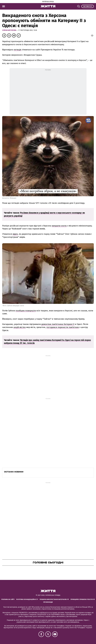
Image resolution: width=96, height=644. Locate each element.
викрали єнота (59, 226)
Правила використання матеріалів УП (54, 599)
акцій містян (20, 327)
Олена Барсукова (9, 30)
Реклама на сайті (8, 599)
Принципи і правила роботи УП (83, 599)
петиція (17, 50)
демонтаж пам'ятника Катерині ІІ (58, 324)
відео (15, 234)
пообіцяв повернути (26, 311)
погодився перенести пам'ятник (63, 327)
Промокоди (48, 602)
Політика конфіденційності (27, 599)
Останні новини (14, 472)
